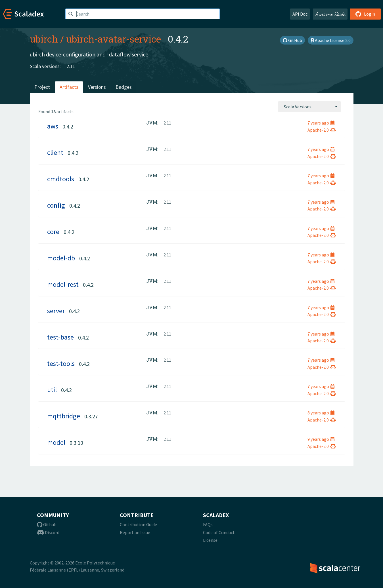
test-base (60, 337)
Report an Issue (135, 532)
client (55, 152)
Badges (124, 87)
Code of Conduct (219, 532)
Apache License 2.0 (331, 40)
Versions (97, 87)
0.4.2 (68, 126)
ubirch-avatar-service (114, 39)
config (56, 205)
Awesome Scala (330, 14)
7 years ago (321, 123)
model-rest (63, 284)
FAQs (208, 524)
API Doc (300, 14)
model (56, 442)
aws (53, 126)
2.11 (71, 66)
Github (47, 524)
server (56, 311)
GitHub (292, 40)
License (210, 540)
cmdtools (61, 179)
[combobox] (309, 107)
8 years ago (321, 413)
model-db (61, 258)
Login (365, 14)
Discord (48, 532)
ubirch (44, 39)
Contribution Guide (138, 524)
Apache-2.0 (322, 130)
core (53, 232)
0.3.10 (76, 443)
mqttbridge (64, 416)
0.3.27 (91, 416)
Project (42, 87)
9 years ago (321, 439)
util (52, 390)
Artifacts (69, 87)
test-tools (61, 363)
